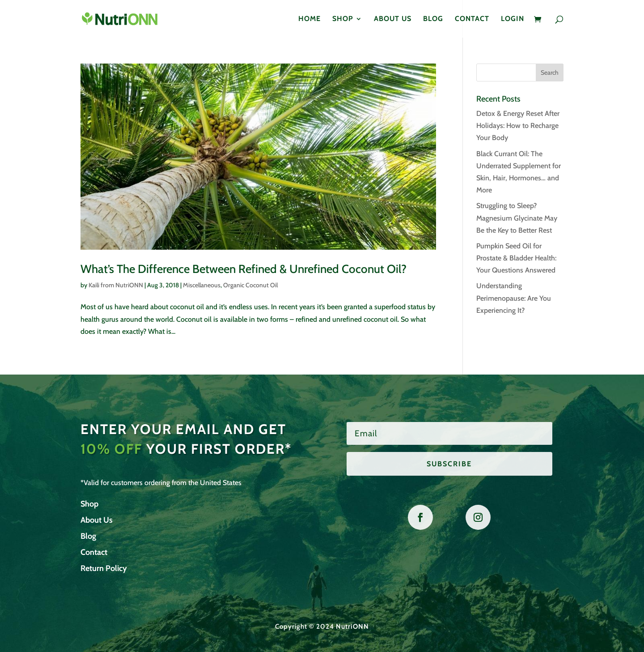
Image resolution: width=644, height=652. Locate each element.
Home (309, 19)
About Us (393, 19)
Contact (472, 19)
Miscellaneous (202, 285)
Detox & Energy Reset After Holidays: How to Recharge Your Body (518, 126)
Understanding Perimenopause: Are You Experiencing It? (514, 298)
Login (513, 19)
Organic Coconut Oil (250, 285)
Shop (343, 19)
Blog (433, 19)
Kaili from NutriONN (116, 285)
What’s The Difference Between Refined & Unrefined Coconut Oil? (244, 269)
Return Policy (104, 568)
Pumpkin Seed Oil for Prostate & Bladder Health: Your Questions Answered (516, 258)
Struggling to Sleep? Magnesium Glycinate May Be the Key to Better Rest (517, 218)
